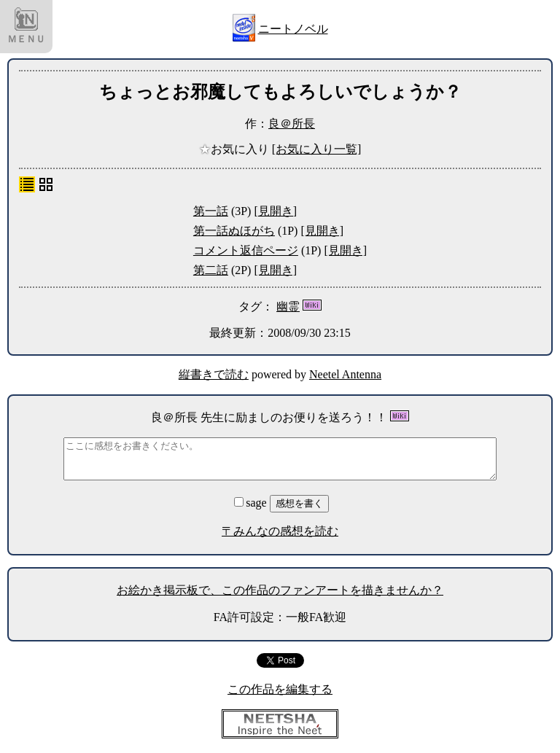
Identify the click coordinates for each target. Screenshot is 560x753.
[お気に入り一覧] (317, 149)
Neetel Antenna (345, 374)
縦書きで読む (214, 374)
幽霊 (288, 307)
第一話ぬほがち (234, 231)
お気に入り (236, 149)
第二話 (211, 270)
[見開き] (275, 211)
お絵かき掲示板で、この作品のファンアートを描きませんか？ (280, 590)
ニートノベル (293, 29)
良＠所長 (292, 124)
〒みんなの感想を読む (280, 531)
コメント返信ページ (246, 250)
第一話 (211, 211)
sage (252, 503)
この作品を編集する (280, 689)
